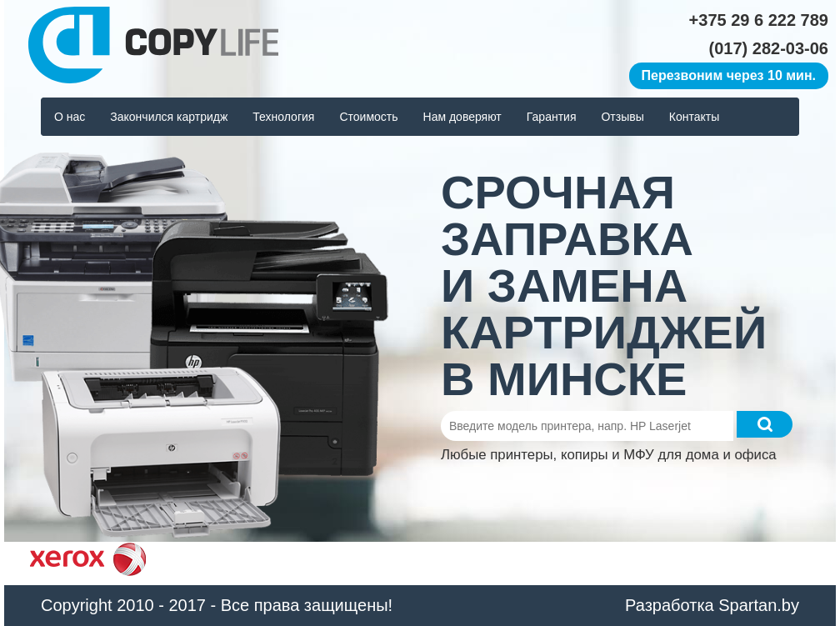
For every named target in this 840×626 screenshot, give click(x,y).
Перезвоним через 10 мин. (729, 75)
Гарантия (552, 117)
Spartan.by (759, 605)
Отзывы (622, 117)
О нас (70, 117)
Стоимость (368, 117)
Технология (283, 117)
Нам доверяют (462, 117)
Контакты (694, 117)
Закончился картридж (169, 117)
